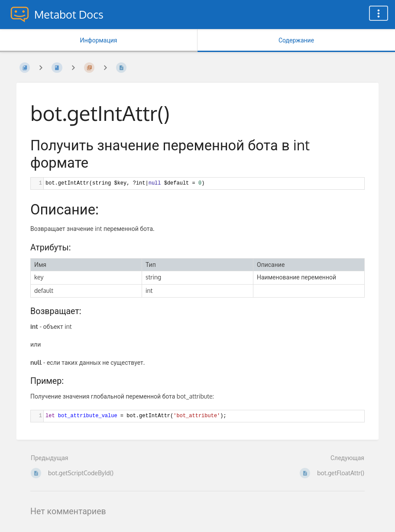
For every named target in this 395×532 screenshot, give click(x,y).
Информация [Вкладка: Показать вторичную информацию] (98, 40)
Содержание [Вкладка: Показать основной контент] (296, 40)
